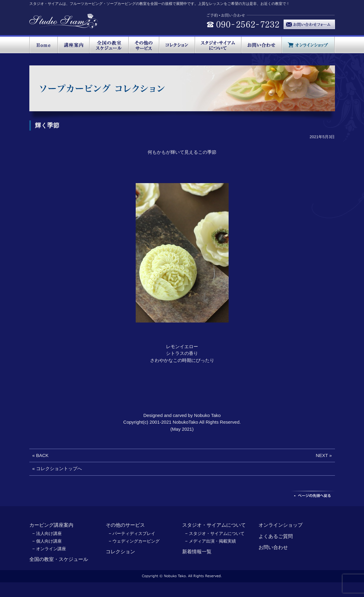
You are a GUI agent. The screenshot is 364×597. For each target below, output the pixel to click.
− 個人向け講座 (47, 541)
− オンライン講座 (49, 549)
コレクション (120, 552)
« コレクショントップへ (57, 468)
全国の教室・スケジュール (59, 559)
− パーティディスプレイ (132, 533)
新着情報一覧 (197, 552)
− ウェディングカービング (134, 541)
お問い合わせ (273, 547)
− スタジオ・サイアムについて (215, 533)
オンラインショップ (281, 525)
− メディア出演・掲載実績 (211, 541)
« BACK (40, 455)
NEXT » (324, 455)
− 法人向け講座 (47, 533)
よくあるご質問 (276, 536)
